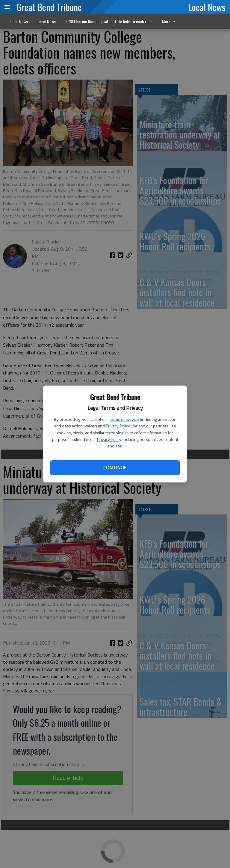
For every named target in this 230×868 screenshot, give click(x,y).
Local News (207, 7)
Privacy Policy (118, 426)
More (170, 21)
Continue (115, 467)
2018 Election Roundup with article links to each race (109, 21)
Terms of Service (124, 419)
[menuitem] (171, 22)
